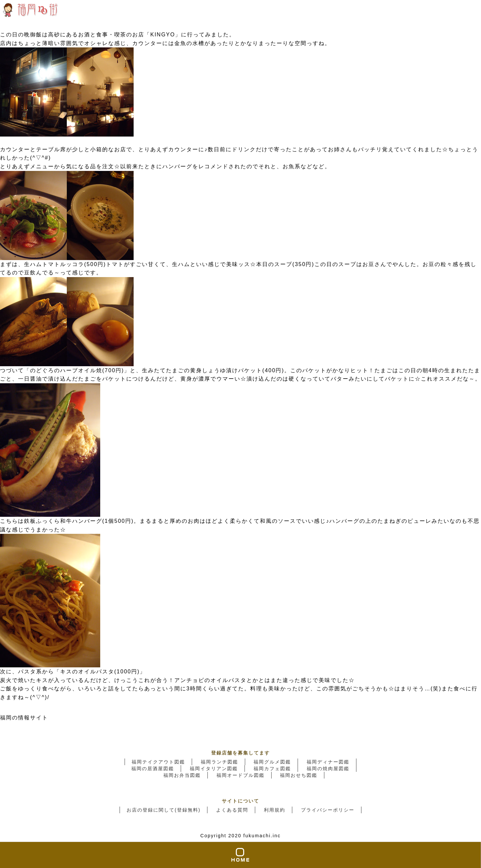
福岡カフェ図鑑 (272, 769)
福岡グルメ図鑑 (272, 762)
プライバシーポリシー (328, 810)
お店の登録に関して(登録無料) (164, 810)
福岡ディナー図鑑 (328, 762)
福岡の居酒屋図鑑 (153, 769)
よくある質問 (232, 810)
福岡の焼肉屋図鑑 (328, 769)
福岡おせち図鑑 (299, 775)
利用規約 (275, 810)
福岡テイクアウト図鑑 (158, 762)
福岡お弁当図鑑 (182, 775)
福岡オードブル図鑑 (240, 775)
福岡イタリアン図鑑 (214, 769)
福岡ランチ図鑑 (219, 762)
